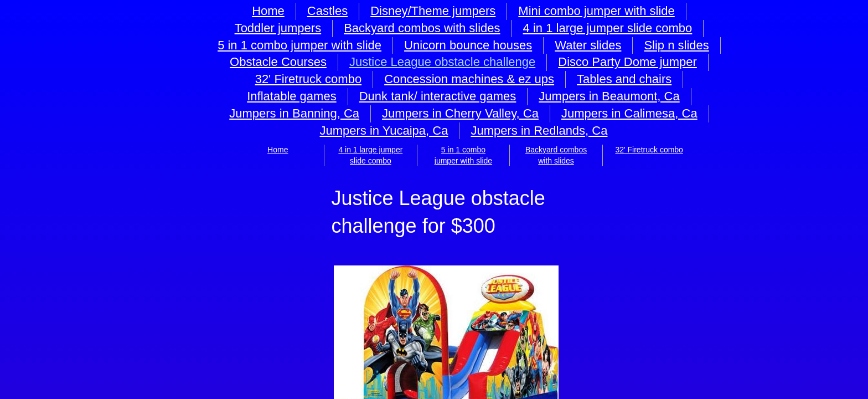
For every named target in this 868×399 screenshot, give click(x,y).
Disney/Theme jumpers (433, 11)
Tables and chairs (624, 79)
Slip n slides (676, 45)
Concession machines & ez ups (469, 79)
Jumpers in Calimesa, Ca (629, 113)
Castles (327, 11)
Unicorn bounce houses (468, 45)
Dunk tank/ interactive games (438, 96)
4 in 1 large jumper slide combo (608, 28)
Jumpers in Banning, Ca (294, 113)
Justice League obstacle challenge (442, 62)
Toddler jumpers (278, 28)
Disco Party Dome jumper (627, 62)
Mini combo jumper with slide (596, 11)
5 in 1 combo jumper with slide (299, 45)
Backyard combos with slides (422, 28)
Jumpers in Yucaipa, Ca (384, 131)
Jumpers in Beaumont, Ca (609, 96)
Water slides (588, 45)
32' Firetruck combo (649, 150)
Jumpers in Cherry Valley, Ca (460, 113)
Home (278, 150)
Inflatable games (291, 96)
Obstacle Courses (278, 62)
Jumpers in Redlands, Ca (539, 131)
